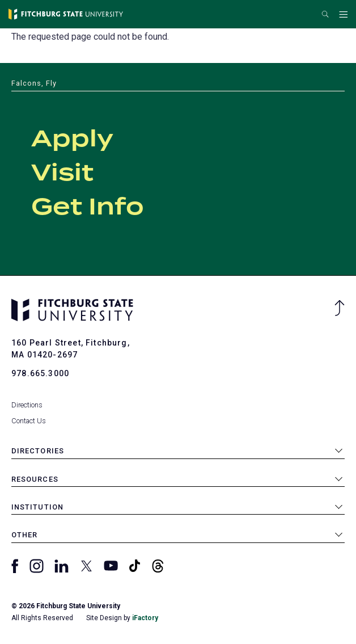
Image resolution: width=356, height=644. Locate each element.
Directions (27, 405)
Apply (72, 140)
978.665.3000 (40, 373)
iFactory (145, 618)
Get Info (88, 208)
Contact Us (29, 421)
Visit (62, 174)
